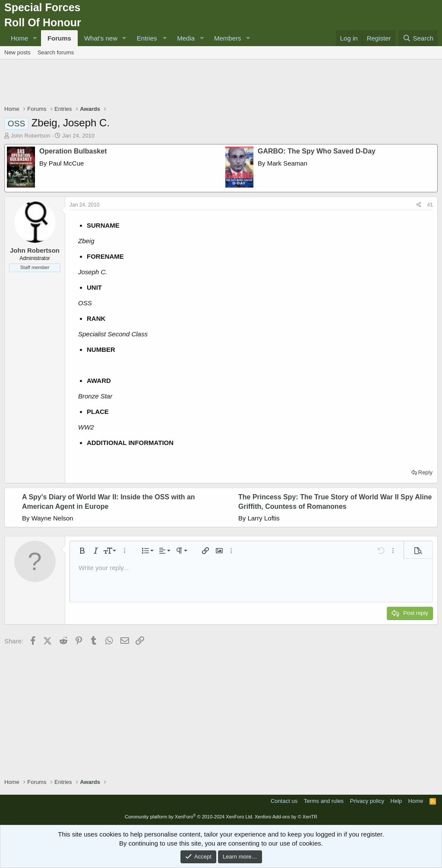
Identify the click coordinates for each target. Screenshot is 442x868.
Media (186, 38)
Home (19, 38)
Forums (59, 38)
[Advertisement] (221, 83)
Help (396, 801)
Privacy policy (367, 801)
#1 (430, 205)
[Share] (419, 205)
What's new (101, 38)
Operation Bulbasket (73, 151)
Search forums (56, 52)
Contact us (284, 801)
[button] (35, 38)
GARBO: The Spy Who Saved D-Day (317, 151)
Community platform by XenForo (189, 817)
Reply (425, 472)
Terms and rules (324, 801)
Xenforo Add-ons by (286, 817)
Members (228, 38)
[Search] (418, 38)
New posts (17, 52)
